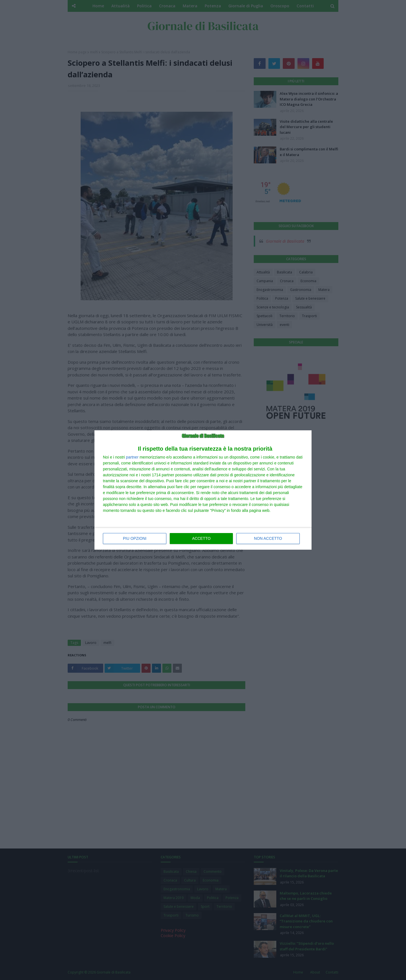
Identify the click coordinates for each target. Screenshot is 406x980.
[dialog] (203, 490)
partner (132, 457)
